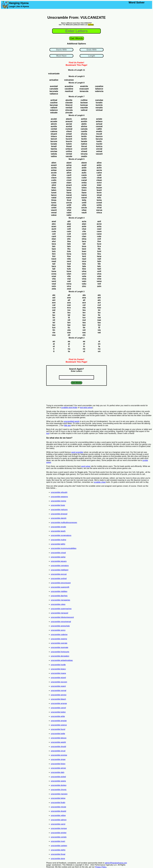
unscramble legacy (58, 669)
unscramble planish (59, 518)
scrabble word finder (69, 408)
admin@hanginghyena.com (116, 863)
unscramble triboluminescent (62, 617)
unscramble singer (58, 759)
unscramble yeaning (59, 639)
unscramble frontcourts (60, 652)
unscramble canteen (59, 846)
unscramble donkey (59, 785)
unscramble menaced (59, 613)
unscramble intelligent (60, 570)
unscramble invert (58, 841)
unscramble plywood (59, 514)
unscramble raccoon (59, 682)
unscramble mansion (59, 794)
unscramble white (58, 716)
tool (48, 433)
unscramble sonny (58, 630)
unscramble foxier (58, 505)
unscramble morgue (59, 828)
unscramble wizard (58, 678)
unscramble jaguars (59, 561)
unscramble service (59, 695)
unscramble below (58, 798)
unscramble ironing (58, 501)
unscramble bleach (58, 699)
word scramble (77, 452)
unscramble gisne (58, 859)
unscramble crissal (58, 553)
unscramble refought (59, 492)
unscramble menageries (60, 600)
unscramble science (59, 725)
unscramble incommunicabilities (64, 548)
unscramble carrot (58, 824)
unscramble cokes (58, 604)
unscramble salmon (59, 820)
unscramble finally (58, 803)
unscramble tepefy (58, 531)
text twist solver (86, 408)
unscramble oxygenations (61, 535)
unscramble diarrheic (59, 596)
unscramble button (58, 712)
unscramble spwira (58, 781)
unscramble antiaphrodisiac (62, 660)
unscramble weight (58, 742)
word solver (86, 466)
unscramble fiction (58, 764)
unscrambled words (72, 421)
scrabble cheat (100, 482)
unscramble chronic (59, 790)
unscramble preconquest (61, 583)
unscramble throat (58, 854)
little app (68, 425)
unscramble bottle (58, 734)
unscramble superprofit (60, 587)
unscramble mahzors (59, 510)
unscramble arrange (59, 703)
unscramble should (58, 747)
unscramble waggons (59, 497)
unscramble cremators (60, 566)
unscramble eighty (58, 850)
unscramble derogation (60, 656)
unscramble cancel (58, 708)
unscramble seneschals (60, 626)
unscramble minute (58, 807)
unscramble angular (59, 721)
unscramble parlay (58, 557)
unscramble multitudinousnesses (64, 522)
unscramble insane (58, 673)
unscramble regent (58, 686)
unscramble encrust (59, 574)
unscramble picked (58, 777)
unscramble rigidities (59, 591)
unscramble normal (58, 691)
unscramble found (58, 729)
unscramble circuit (58, 751)
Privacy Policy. (101, 867)
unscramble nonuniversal (61, 622)
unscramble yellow (58, 815)
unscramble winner (58, 768)
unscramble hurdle (58, 665)
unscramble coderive (59, 635)
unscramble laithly (58, 544)
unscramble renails (58, 527)
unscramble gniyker (59, 833)
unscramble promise (59, 755)
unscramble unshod (59, 578)
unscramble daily (58, 772)
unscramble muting (58, 540)
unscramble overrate (59, 643)
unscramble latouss (59, 738)
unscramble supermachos (61, 609)
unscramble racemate (59, 647)
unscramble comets (59, 837)
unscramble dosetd (58, 811)
